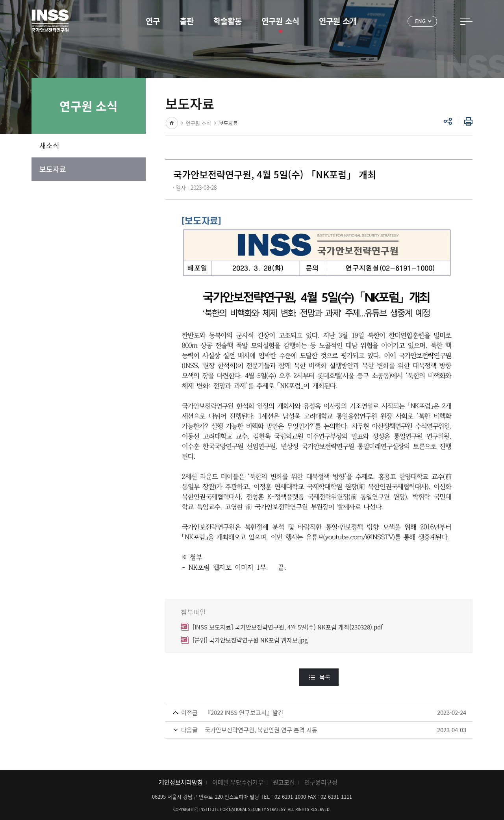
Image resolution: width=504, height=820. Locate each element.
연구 (153, 21)
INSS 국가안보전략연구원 (50, 21)
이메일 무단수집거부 (238, 782)
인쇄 (467, 121)
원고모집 (284, 782)
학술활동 (228, 21)
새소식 (49, 145)
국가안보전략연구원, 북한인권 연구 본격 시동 (261, 730)
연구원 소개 (338, 21)
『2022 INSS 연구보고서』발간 (244, 713)
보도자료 (53, 169)
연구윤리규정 (321, 782)
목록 (325, 677)
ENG (420, 21)
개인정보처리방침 (181, 782)
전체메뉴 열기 (466, 21)
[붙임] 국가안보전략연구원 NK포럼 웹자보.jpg (250, 640)
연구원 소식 (280, 21)
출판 (187, 21)
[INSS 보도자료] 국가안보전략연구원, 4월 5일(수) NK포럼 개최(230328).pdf (288, 627)
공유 (448, 121)
